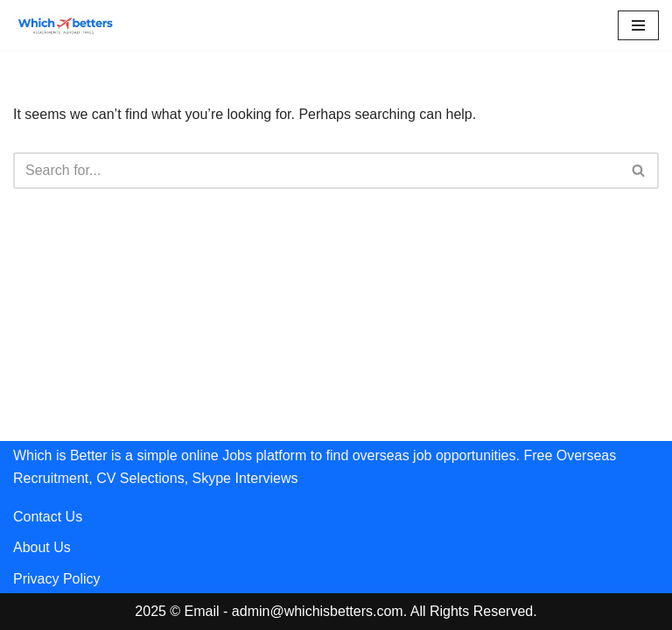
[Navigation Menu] (638, 25)
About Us (42, 547)
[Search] (316, 171)
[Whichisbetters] (66, 25)
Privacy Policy (57, 579)
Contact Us (48, 517)
